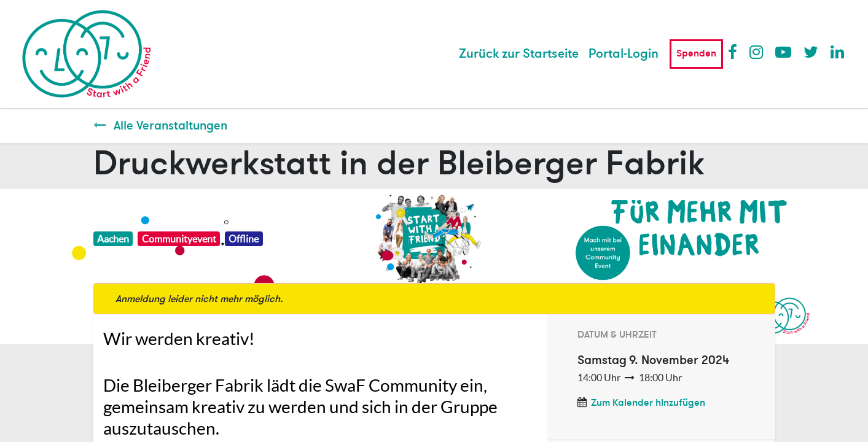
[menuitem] (519, 54)
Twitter (811, 52)
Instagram (757, 52)
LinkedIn (838, 52)
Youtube (783, 52)
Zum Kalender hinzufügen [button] (648, 403)
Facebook (735, 52)
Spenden (696, 53)
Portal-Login (624, 54)
